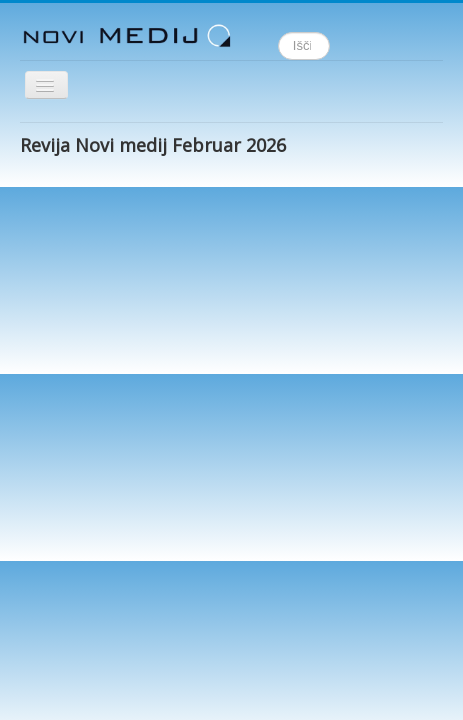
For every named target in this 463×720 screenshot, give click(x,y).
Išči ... (278, 32)
